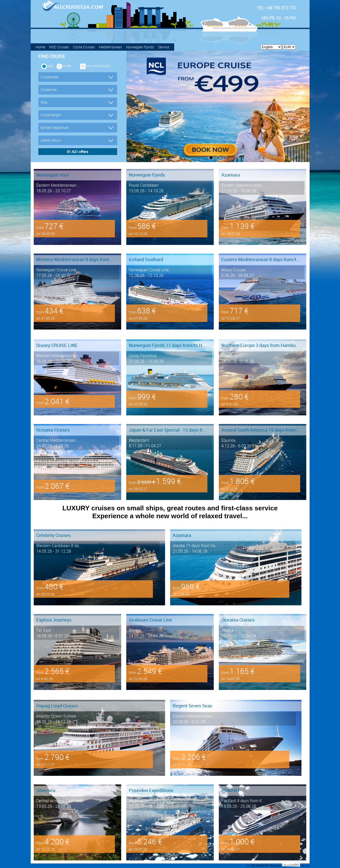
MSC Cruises (59, 47)
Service (164, 47)
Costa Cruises (84, 47)
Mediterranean (110, 47)
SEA (50, 66)
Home (40, 47)
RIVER (67, 66)
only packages (98, 66)
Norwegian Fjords (140, 47)
